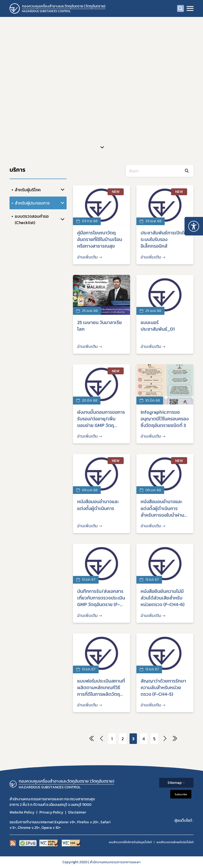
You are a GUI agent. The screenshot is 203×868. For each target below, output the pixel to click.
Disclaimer (77, 812)
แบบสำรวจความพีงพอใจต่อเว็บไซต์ (175, 842)
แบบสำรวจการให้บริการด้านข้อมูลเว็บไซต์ (130, 842)
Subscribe (181, 794)
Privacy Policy (51, 812)
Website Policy (22, 812)
